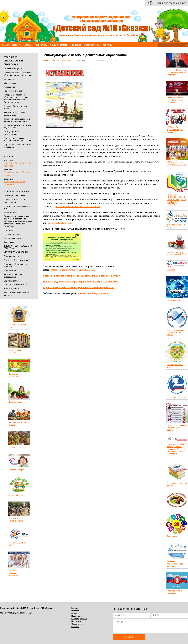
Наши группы (41, 45)
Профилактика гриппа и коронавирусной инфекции (177, 428)
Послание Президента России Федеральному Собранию (176, 73)
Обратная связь (92, 45)
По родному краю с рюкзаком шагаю (17, 207)
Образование (10, 83)
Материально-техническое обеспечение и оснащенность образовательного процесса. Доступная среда (17, 98)
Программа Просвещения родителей (15, 265)
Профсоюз (76, 45)
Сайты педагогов (59, 45)
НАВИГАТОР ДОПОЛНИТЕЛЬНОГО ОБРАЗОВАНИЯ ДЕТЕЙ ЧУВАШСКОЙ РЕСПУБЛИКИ (176, 200)
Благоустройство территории (16, 351)
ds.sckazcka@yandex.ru (61, 223)
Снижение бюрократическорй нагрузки (175, 564)
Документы (9, 79)
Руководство (9, 87)
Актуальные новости (175, 300)
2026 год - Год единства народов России (175, 130)
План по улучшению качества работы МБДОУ (175, 332)
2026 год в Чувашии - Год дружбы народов (176, 163)
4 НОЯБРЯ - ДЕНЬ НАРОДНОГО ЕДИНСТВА (18, 247)
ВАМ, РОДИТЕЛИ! (12, 289)
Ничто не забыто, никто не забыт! (19, 424)
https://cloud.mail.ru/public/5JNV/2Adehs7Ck (78, 206)
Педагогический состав (14, 91)
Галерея (28, 45)
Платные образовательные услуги (16, 107)
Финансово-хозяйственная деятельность (16, 114)
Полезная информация (61, 60)
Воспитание (9, 242)
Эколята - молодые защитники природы (17, 294)
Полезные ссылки (12, 256)
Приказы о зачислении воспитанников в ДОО (176, 253)
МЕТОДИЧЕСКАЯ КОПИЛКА (16, 252)
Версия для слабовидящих (170, 3)
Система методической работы (177, 484)
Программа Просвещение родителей (15, 573)
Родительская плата (12, 212)
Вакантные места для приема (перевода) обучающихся (17, 120)
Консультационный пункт (15, 196)
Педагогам (9, 230)
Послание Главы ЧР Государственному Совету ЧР (175, 100)
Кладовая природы (17, 448)
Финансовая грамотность (14, 375)
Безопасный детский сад (17, 326)
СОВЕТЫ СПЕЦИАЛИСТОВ (15, 285)
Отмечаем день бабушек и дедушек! (17, 174)
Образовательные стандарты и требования (18, 146)
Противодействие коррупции (17, 260)
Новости (16, 45)
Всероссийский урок (17, 495)
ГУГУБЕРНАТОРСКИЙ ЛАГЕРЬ (17, 544)
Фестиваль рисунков (17, 402)
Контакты (108, 45)
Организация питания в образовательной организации (17, 139)
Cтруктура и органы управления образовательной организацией (18, 74)
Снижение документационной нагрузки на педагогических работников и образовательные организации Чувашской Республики (18, 221)
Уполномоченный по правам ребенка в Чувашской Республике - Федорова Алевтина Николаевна (177, 449)
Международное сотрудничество (11, 133)
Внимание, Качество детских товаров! (18, 164)
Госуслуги (171, 270)
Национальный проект (176, 397)
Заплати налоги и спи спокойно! (14, 183)
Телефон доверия (12, 234)
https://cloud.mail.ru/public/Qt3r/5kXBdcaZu (73, 270)
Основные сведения (13, 69)
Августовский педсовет (14, 238)
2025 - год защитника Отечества (176, 226)
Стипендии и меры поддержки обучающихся (17, 127)
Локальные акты (11, 270)
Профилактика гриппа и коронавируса (14, 201)
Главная (5, 45)
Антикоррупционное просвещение (13, 276)
